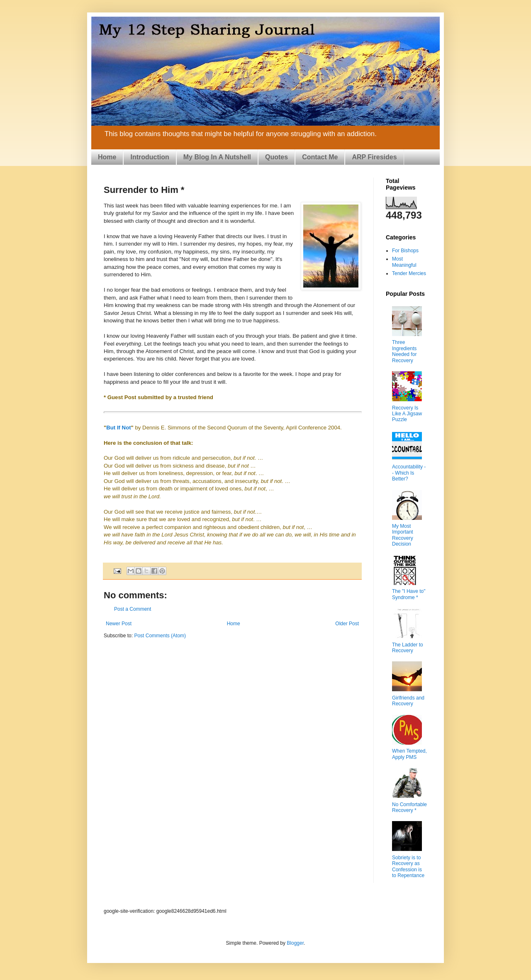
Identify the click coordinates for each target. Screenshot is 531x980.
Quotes (276, 157)
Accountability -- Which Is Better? (409, 473)
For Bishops (405, 251)
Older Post (347, 624)
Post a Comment (133, 609)
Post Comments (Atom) (160, 636)
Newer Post (119, 624)
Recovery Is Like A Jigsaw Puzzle (407, 414)
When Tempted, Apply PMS (409, 754)
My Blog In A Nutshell (217, 157)
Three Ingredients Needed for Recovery (404, 351)
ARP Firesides (374, 157)
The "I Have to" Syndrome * (409, 594)
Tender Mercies (409, 273)
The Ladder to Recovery (408, 648)
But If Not (118, 428)
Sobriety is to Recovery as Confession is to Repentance (408, 867)
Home (107, 157)
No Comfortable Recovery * (409, 807)
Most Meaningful (404, 262)
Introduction (150, 157)
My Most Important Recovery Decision (403, 535)
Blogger (295, 943)
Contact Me (320, 157)
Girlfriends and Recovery (408, 701)
